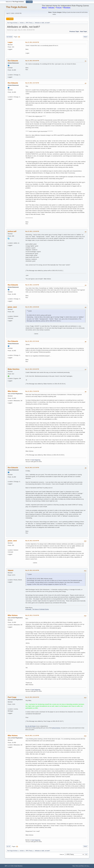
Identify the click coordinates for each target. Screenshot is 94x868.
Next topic (84, 31)
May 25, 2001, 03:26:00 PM (32, 541)
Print (85, 37)
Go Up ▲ (87, 866)
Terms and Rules (80, 866)
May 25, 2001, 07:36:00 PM (32, 615)
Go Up (8, 846)
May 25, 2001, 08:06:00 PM (32, 697)
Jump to (62, 854)
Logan (10, 42)
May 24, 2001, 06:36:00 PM (32, 369)
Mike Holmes (13, 391)
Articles (51, 8)
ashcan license (56, 728)
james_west (12, 307)
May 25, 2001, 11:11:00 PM (32, 735)
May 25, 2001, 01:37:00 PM (32, 468)
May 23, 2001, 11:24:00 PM (32, 285)
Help (74, 866)
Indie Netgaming (36, 460)
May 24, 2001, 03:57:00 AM (32, 341)
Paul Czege (12, 697)
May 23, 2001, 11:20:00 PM (32, 231)
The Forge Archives (16, 7)
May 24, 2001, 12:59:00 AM (32, 307)
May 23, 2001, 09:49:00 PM (32, 42)
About (44, 8)
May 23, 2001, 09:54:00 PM (32, 61)
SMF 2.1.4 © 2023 (9, 866)
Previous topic (74, 31)
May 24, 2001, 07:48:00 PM (32, 391)
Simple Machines (18, 866)
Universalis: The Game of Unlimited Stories (37, 609)
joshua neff (12, 231)
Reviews (67, 8)
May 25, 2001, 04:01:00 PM (32, 570)
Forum (59, 8)
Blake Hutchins (14, 369)
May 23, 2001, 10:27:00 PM (32, 83)
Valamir (11, 570)
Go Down (9, 37)
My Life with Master (31, 726)
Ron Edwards (13, 61)
